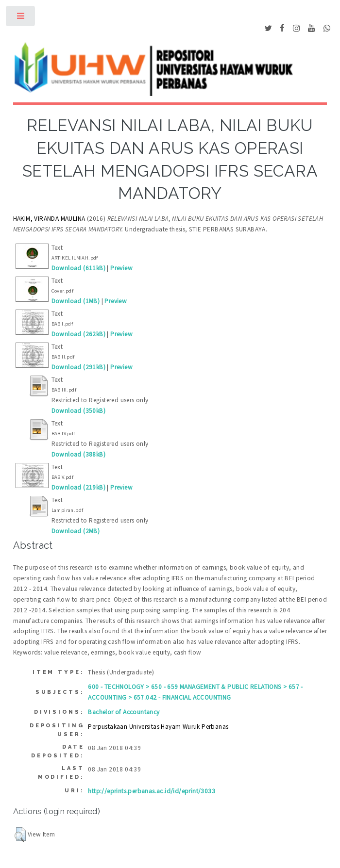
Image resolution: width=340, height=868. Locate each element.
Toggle (21, 18)
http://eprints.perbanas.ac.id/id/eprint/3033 (152, 791)
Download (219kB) (78, 487)
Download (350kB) (78, 411)
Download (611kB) (78, 268)
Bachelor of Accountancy (124, 712)
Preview (121, 268)
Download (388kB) (78, 454)
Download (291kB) (78, 367)
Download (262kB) (78, 334)
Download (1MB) (76, 301)
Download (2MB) (76, 531)
